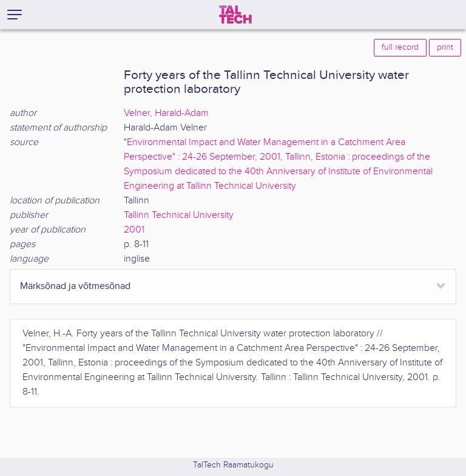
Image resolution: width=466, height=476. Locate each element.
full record (400, 47)
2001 (134, 230)
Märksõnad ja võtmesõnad (75, 286)
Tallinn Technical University (179, 215)
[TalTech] (235, 15)
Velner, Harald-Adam (166, 113)
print (445, 47)
